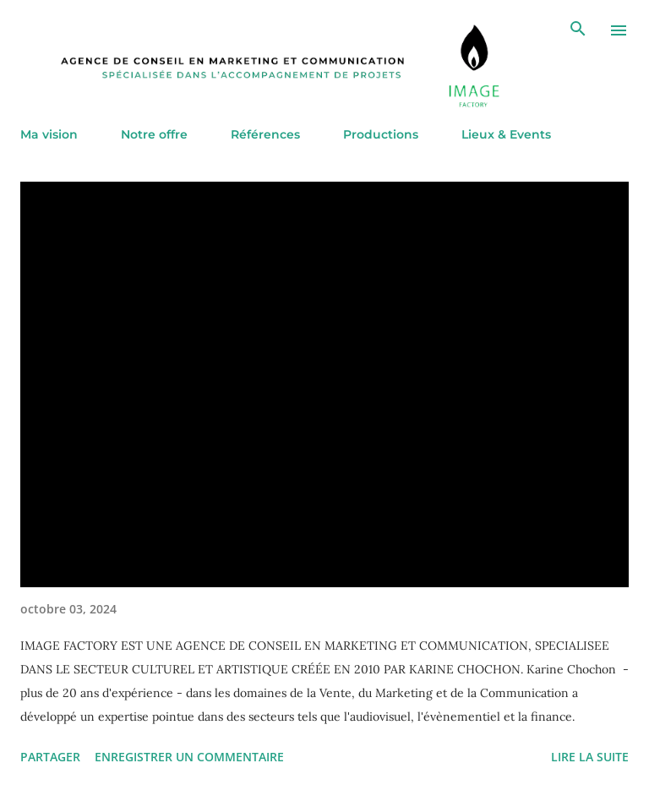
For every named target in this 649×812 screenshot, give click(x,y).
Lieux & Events (506, 134)
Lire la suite (590, 757)
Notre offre (154, 134)
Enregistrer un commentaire (189, 757)
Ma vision (49, 134)
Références (265, 134)
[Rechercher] (578, 30)
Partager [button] (50, 757)
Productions (381, 134)
